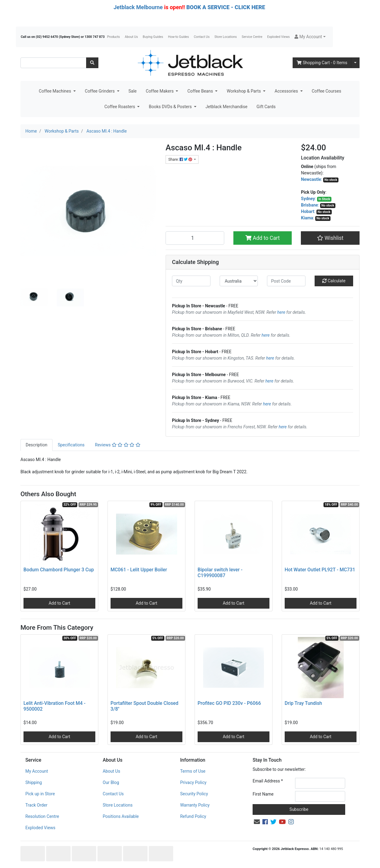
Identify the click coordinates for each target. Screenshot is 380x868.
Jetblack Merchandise (227, 107)
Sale (133, 91)
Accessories (287, 91)
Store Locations (226, 37)
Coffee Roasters (120, 107)
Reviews (118, 445)
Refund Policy (193, 816)
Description (37, 445)
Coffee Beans (201, 91)
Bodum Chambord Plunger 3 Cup (59, 570)
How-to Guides (179, 37)
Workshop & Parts (244, 91)
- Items (322, 63)
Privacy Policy (193, 782)
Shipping (34, 782)
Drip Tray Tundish (303, 703)
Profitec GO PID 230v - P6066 (229, 703)
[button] (310, 37)
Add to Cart (263, 238)
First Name (263, 794)
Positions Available (121, 816)
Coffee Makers (160, 91)
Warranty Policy (195, 805)
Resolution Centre (42, 816)
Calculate (334, 281)
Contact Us (202, 37)
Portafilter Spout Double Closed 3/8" (144, 706)
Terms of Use (193, 771)
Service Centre (252, 37)
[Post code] (286, 281)
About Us (132, 37)
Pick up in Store (40, 794)
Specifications (71, 445)
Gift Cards (266, 107)
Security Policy (194, 794)
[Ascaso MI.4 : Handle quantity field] (195, 238)
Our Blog (111, 782)
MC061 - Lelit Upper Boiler (139, 570)
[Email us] (257, 822)
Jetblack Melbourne (138, 7)
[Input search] (53, 63)
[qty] (191, 281)
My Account (37, 771)
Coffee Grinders (100, 91)
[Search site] (92, 63)
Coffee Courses (327, 91)
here (281, 312)
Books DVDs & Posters (171, 107)
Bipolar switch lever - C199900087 (220, 573)
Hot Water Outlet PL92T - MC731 (320, 570)
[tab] (37, 445)
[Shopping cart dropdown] (355, 63)
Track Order (36, 805)
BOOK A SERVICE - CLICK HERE (226, 7)
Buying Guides (153, 37)
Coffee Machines (55, 91)
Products (113, 37)
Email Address (268, 781)
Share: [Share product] (181, 159)
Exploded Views (279, 37)
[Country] (239, 281)
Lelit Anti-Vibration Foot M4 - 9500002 (55, 706)
